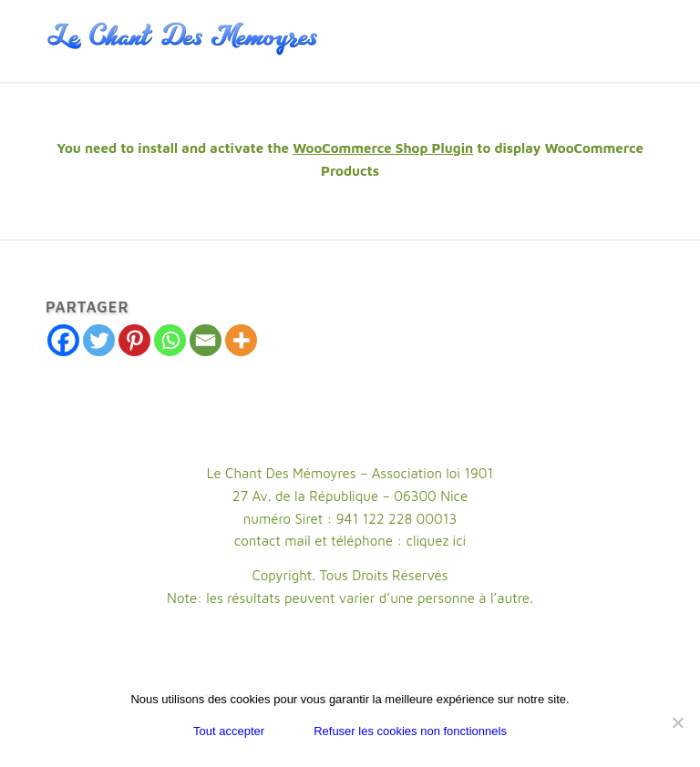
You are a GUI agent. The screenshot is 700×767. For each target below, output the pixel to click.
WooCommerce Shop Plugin (383, 148)
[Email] (206, 340)
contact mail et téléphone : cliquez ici (350, 541)
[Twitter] (99, 340)
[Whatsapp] (170, 340)
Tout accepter (229, 731)
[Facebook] (63, 340)
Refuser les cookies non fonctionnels (410, 731)
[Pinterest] (134, 340)
